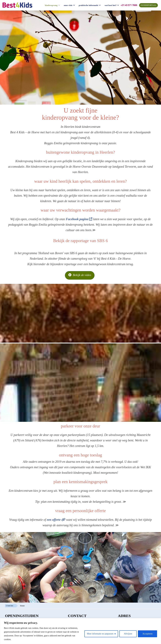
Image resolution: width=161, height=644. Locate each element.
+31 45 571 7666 (129, 5)
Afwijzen (128, 634)
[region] (80, 631)
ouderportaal (148, 5)
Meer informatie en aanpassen (100, 634)
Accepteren (147, 634)
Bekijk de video (80, 275)
